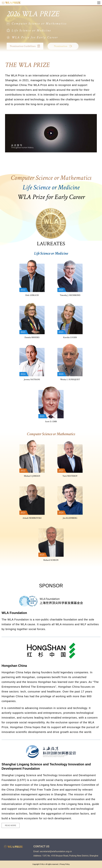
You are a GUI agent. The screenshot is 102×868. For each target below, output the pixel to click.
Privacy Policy (65, 864)
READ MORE (11, 825)
